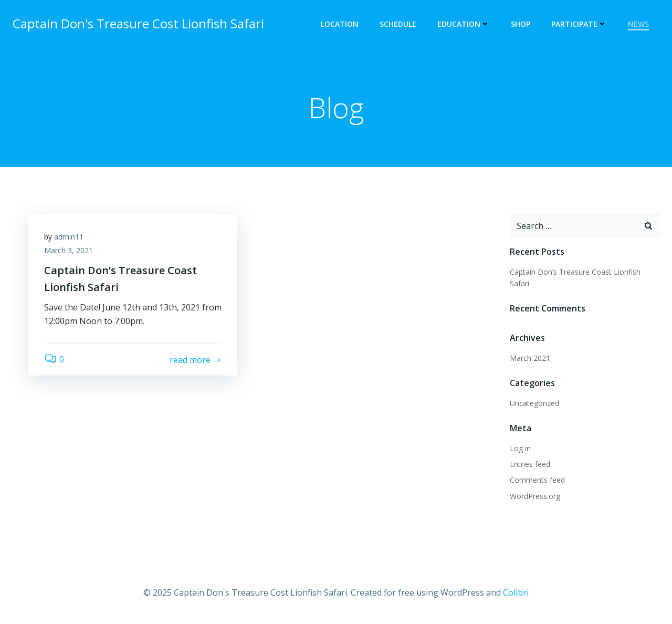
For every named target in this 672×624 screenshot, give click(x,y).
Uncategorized (534, 403)
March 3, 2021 (69, 250)
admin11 (69, 237)
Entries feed (530, 464)
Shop (521, 24)
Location (340, 24)
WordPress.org (535, 496)
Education (464, 24)
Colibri (516, 592)
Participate (579, 24)
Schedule (398, 24)
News (638, 24)
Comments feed (537, 480)
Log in (520, 448)
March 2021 (530, 358)
